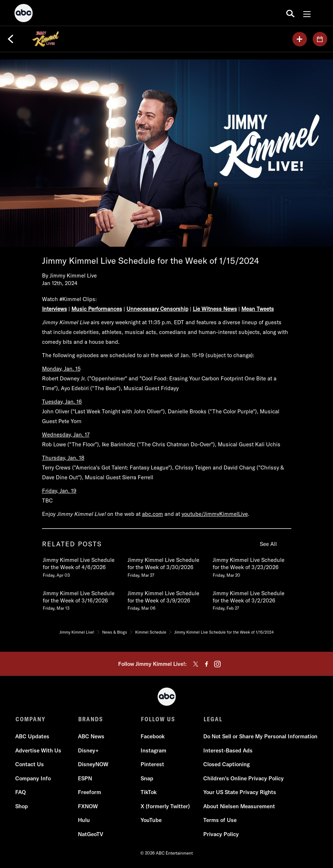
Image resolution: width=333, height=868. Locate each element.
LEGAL (213, 719)
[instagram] (217, 664)
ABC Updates (33, 736)
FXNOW (88, 806)
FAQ (21, 792)
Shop (22, 806)
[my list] (300, 39)
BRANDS (91, 719)
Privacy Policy (221, 834)
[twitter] (196, 664)
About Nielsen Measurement (240, 806)
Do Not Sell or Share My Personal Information (261, 736)
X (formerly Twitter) (166, 806)
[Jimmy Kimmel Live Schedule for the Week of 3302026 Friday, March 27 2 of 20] (166, 566)
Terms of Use (220, 820)
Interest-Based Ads (228, 750)
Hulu (84, 820)
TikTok (149, 792)
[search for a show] (290, 13)
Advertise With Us (39, 750)
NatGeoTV (91, 834)
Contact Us (30, 764)
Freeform (90, 792)
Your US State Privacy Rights (240, 792)
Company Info (33, 778)
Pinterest (153, 764)
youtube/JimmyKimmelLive (215, 514)
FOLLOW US (158, 719)
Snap (147, 778)
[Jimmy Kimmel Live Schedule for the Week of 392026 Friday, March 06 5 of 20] (166, 599)
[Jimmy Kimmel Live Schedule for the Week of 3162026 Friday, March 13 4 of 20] (82, 599)
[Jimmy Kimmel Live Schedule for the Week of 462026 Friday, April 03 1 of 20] (82, 566)
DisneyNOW (93, 764)
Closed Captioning (227, 764)
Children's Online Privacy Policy (244, 778)
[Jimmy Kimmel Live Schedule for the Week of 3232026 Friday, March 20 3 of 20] (251, 566)
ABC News (91, 736)
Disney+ (89, 750)
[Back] (11, 39)
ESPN (85, 778)
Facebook (153, 736)
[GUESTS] (320, 39)
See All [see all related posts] (268, 544)
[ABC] (24, 14)
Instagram (154, 750)
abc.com (153, 514)
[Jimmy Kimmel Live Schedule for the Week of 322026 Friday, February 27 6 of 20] (251, 599)
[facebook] (207, 664)
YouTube (151, 820)
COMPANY (31, 719)
